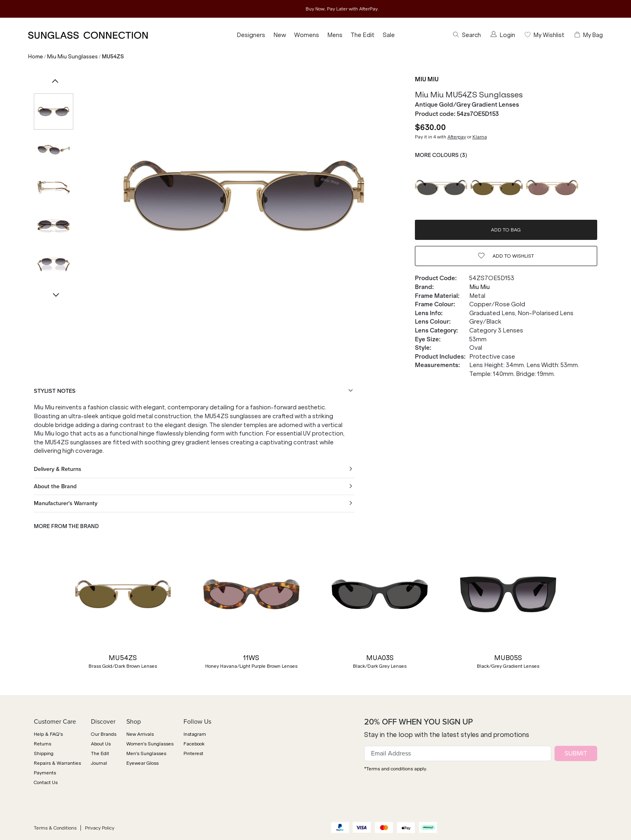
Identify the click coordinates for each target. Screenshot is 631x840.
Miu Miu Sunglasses (72, 57)
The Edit (363, 35)
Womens (307, 35)
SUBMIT (576, 753)
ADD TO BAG (506, 230)
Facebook (194, 744)
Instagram (195, 734)
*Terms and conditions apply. (396, 769)
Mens (335, 35)
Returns (42, 744)
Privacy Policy (100, 828)
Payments (45, 773)
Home (36, 57)
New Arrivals (140, 734)
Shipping (44, 753)
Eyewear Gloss (142, 763)
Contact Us (46, 782)
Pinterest (193, 753)
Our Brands (104, 734)
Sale (389, 35)
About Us (101, 744)
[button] (38, 613)
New (280, 35)
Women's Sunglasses (150, 744)
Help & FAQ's (48, 734)
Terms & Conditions (55, 828)
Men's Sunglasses (146, 753)
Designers (251, 35)
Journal (99, 763)
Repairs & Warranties (57, 763)
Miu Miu (427, 79)
